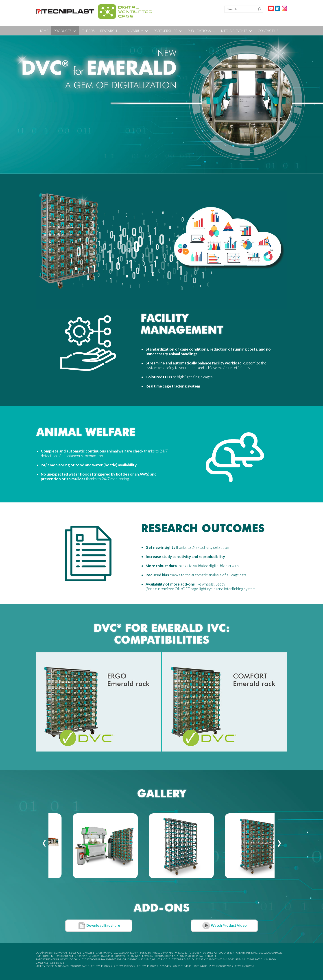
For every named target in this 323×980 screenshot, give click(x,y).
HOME (43, 31)
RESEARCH (111, 31)
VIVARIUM (138, 31)
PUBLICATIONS (202, 31)
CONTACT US (268, 31)
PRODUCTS (65, 31)
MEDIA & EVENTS (237, 31)
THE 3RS (88, 31)
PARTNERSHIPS (168, 31)
